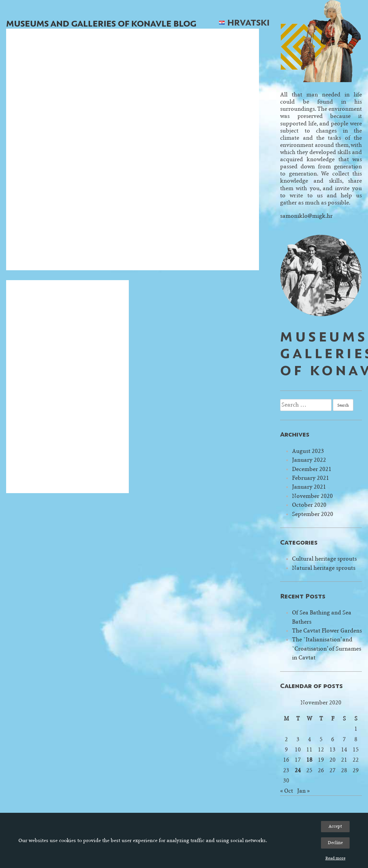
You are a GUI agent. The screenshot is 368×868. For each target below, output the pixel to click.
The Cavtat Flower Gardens (327, 631)
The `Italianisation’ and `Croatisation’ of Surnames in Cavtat (327, 649)
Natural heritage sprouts (324, 568)
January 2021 (309, 487)
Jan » (303, 791)
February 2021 (311, 478)
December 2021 (312, 469)
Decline (335, 843)
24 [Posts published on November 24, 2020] (298, 770)
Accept (335, 826)
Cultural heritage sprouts (324, 559)
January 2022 (309, 460)
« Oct (287, 791)
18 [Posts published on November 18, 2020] (309, 760)
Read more (335, 858)
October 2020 (309, 505)
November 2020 (312, 496)
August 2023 (308, 451)
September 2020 (313, 514)
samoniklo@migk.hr (306, 216)
